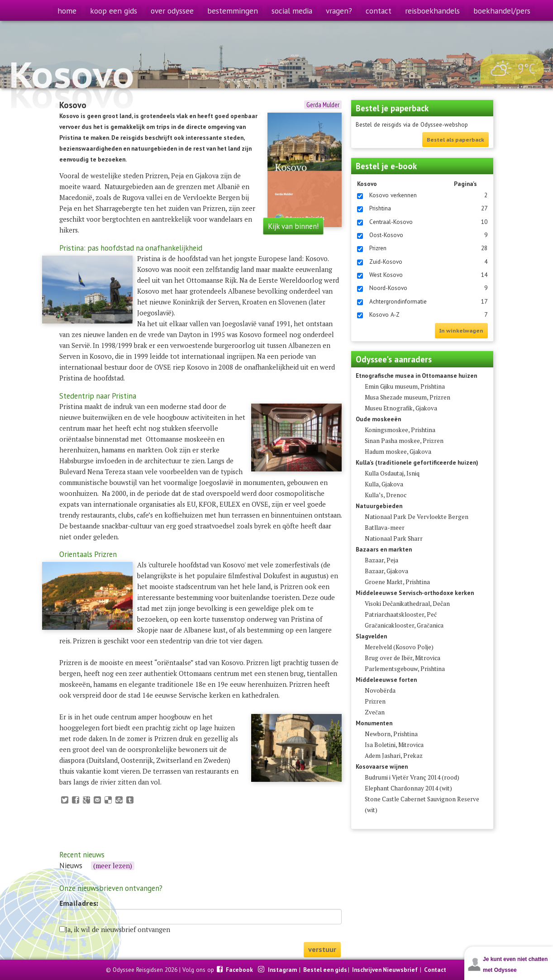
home (67, 11)
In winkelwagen (461, 331)
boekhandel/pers (502, 11)
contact (379, 11)
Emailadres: (79, 904)
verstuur (322, 949)
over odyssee (172, 11)
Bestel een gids (325, 970)
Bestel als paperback (455, 140)
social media (292, 11)
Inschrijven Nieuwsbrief (385, 970)
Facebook (240, 970)
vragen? (339, 11)
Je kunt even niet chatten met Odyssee (515, 965)
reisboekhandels (432, 11)
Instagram (283, 970)
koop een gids (114, 11)
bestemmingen (233, 11)
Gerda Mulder (323, 105)
